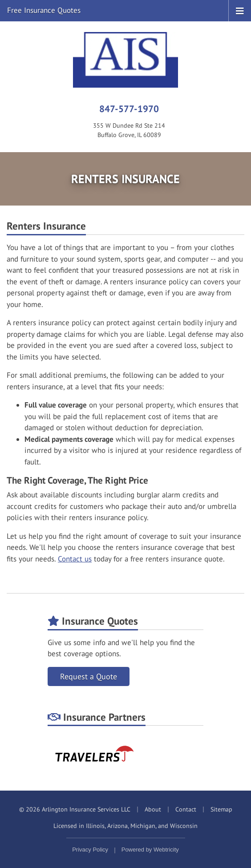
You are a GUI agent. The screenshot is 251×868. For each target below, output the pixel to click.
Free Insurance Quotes (44, 10)
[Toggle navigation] (240, 10)
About (153, 809)
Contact (186, 809)
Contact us (75, 559)
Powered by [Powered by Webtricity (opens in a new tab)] (150, 850)
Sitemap (221, 809)
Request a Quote (89, 676)
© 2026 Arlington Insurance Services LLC (75, 809)
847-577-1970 (129, 109)
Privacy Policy (90, 850)
